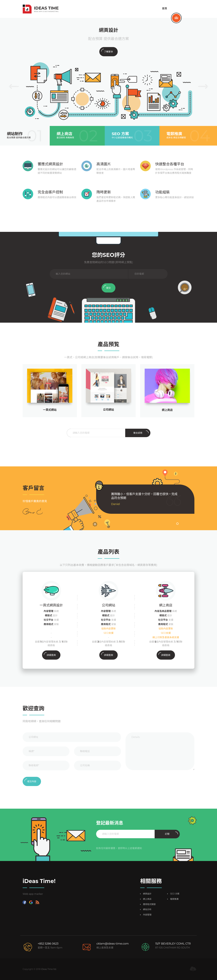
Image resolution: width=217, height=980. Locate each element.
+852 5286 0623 (48, 944)
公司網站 (108, 605)
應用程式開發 (149, 904)
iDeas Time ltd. (49, 969)
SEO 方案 (175, 894)
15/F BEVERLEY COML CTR (173, 944)
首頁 (165, 8)
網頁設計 (147, 894)
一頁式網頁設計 (51, 605)
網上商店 (167, 410)
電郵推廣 (174, 899)
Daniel (116, 504)
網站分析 (147, 909)
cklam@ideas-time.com (113, 944)
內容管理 (147, 915)
